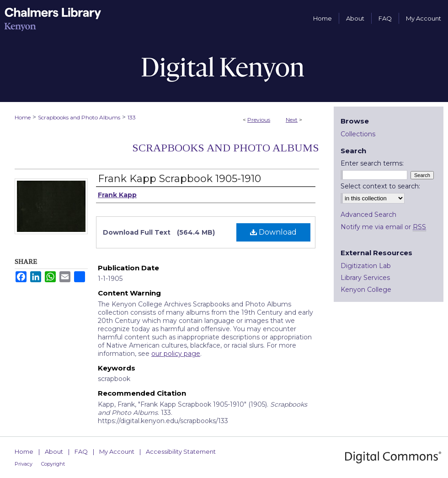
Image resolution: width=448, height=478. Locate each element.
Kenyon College (366, 290)
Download (273, 232)
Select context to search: (380, 186)
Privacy (24, 464)
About (54, 451)
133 (132, 117)
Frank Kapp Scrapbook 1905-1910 (179, 179)
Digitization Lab (366, 266)
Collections (358, 134)
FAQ (81, 451)
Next (292, 120)
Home (23, 117)
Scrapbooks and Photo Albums (79, 117)
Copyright (53, 464)
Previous (259, 120)
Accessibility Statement (181, 451)
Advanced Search (368, 215)
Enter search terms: (372, 163)
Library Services (365, 278)
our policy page (176, 354)
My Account (117, 451)
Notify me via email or (383, 227)
